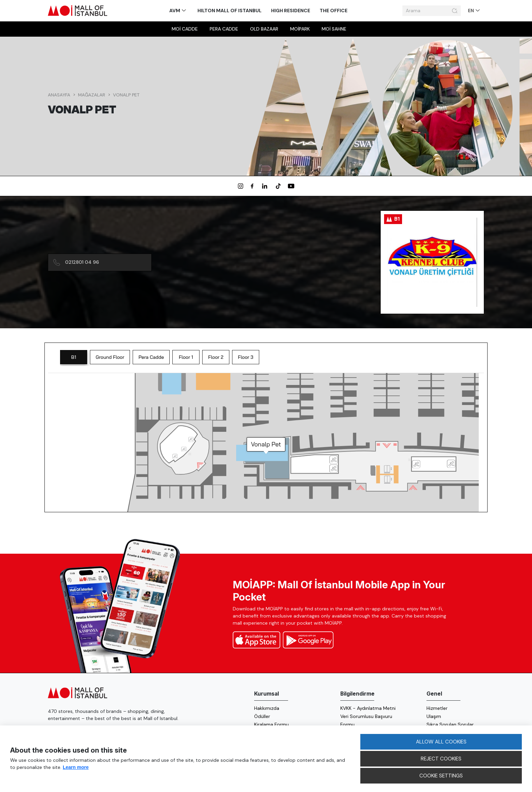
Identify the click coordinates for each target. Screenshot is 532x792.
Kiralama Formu (271, 724)
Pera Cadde (224, 29)
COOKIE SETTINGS (441, 776)
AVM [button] (175, 11)
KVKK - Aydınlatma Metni (368, 708)
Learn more (76, 767)
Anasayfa (59, 95)
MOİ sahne (334, 29)
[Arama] (426, 11)
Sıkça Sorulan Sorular (450, 724)
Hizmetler (437, 708)
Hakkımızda (267, 708)
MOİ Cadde (185, 29)
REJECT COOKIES (441, 759)
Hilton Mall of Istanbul (230, 11)
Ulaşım (434, 716)
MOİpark (300, 29)
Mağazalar (92, 95)
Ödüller (262, 716)
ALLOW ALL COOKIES (441, 742)
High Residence (291, 11)
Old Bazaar (264, 29)
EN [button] (471, 11)
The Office (334, 11)
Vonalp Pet (126, 95)
